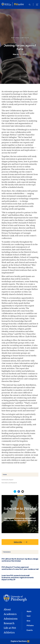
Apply (29, 611)
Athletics (9, 633)
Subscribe (18, 542)
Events (30, 630)
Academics (10, 614)
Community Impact (7, 480)
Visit (29, 616)
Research (9, 623)
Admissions (11, 619)
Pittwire (30, 626)
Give (28, 621)
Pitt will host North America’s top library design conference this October (20, 560)
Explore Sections (19, 641)
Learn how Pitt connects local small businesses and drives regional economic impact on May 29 (18, 578)
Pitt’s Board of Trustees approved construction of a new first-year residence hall (20, 568)
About (7, 610)
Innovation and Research (9, 483)
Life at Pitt (10, 628)
